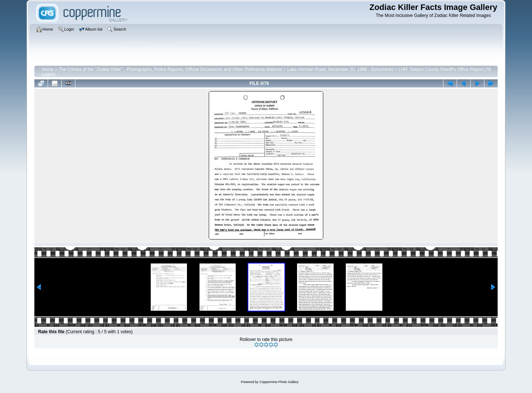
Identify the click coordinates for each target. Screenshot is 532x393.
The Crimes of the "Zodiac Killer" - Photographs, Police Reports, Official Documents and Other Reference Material (170, 69)
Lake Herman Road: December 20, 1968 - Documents (340, 69)
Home (48, 69)
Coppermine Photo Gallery (279, 382)
